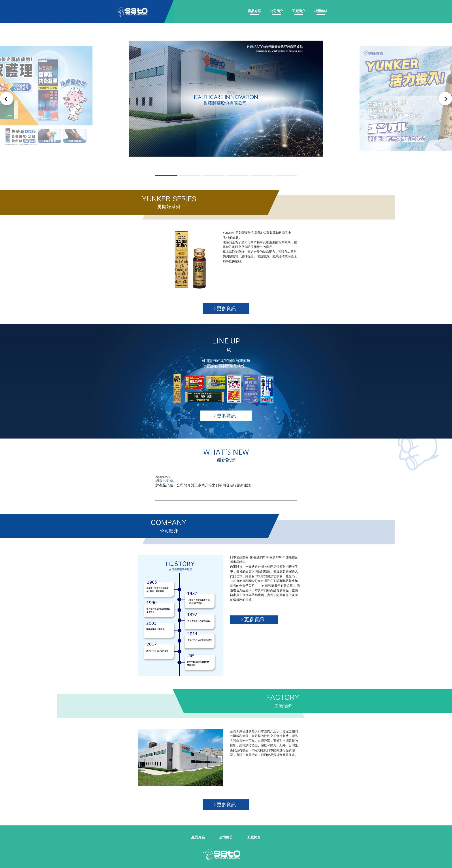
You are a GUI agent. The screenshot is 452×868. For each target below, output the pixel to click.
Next (445, 99)
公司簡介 (277, 11)
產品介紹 (254, 11)
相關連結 (321, 11)
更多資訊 (225, 308)
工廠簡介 (299, 11)
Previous (7, 99)
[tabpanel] (226, 98)
